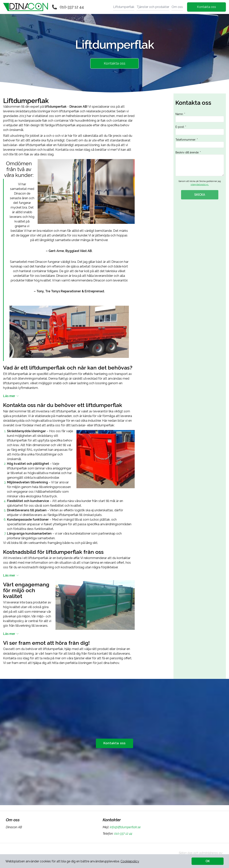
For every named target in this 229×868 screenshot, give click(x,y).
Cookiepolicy (130, 861)
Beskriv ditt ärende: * (200, 164)
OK (208, 861)
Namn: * (200, 117)
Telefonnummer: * (200, 143)
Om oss (177, 7)
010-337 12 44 (72, 7)
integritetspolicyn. (200, 185)
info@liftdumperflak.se (125, 827)
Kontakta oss (206, 7)
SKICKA (200, 195)
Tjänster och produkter (153, 7)
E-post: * (200, 130)
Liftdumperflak (124, 7)
